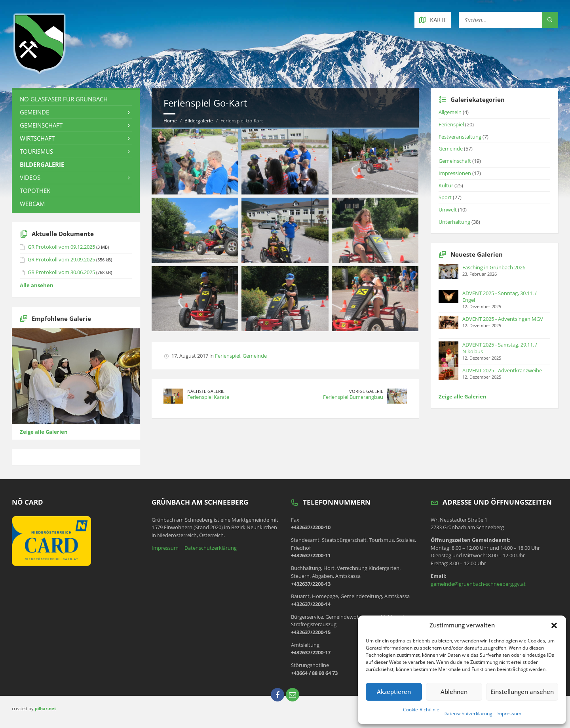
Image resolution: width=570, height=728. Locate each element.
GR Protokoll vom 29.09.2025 (61, 259)
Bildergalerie (199, 121)
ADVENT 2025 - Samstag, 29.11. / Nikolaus (500, 348)
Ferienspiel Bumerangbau (353, 397)
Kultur (446, 185)
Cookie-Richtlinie (421, 710)
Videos (30, 177)
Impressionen (455, 173)
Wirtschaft (37, 138)
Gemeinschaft (41, 125)
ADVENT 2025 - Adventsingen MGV (503, 319)
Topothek (35, 191)
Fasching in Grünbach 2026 (494, 267)
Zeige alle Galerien (44, 432)
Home (170, 121)
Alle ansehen (37, 285)
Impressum (509, 714)
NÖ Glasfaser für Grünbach (64, 99)
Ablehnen (454, 692)
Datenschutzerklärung (468, 714)
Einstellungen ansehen (522, 692)
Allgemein (450, 112)
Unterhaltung (454, 222)
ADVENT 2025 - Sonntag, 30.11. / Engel (500, 296)
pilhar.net (46, 708)
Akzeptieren (394, 692)
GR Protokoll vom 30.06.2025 (61, 272)
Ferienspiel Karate (208, 397)
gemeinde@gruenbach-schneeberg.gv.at (478, 584)
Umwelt (448, 210)
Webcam (32, 204)
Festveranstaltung (460, 137)
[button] (554, 625)
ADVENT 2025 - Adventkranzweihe (502, 370)
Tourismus (36, 151)
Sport (445, 197)
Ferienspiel (228, 356)
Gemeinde (255, 356)
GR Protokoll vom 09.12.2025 (61, 247)
